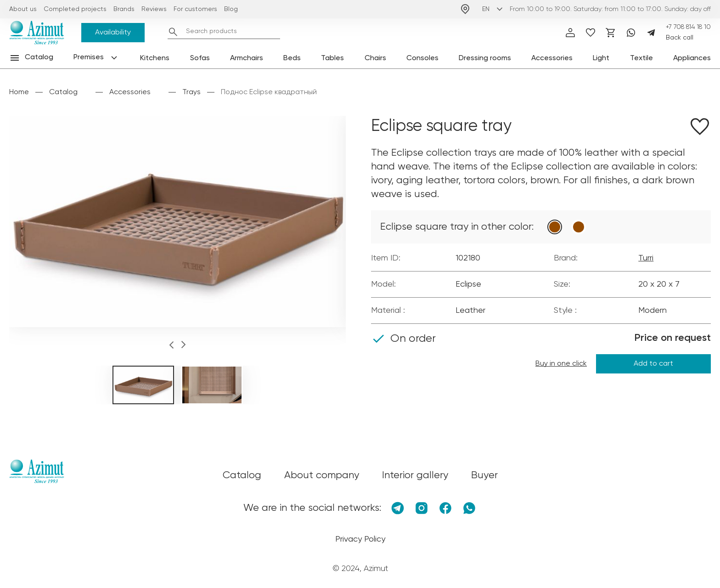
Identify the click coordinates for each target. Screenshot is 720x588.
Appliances (692, 58)
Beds (292, 58)
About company (322, 475)
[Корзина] (611, 33)
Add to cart (653, 364)
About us (23, 9)
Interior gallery (415, 475)
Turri (646, 258)
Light (601, 58)
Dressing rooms (485, 58)
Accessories (552, 58)
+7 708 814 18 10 (688, 27)
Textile (641, 58)
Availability (113, 33)
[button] (172, 346)
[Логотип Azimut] (37, 33)
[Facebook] (445, 508)
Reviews (154, 9)
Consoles (422, 58)
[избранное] (591, 33)
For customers (195, 9)
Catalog (63, 92)
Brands (124, 9)
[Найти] (173, 32)
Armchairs (247, 58)
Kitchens (155, 58)
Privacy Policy (360, 539)
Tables (332, 58)
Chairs (375, 58)
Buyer (484, 475)
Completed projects (75, 9)
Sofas (200, 58)
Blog (231, 9)
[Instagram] (422, 508)
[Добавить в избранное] (700, 128)
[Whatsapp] (631, 33)
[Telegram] (651, 33)
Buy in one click (561, 364)
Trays (191, 92)
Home (19, 92)
